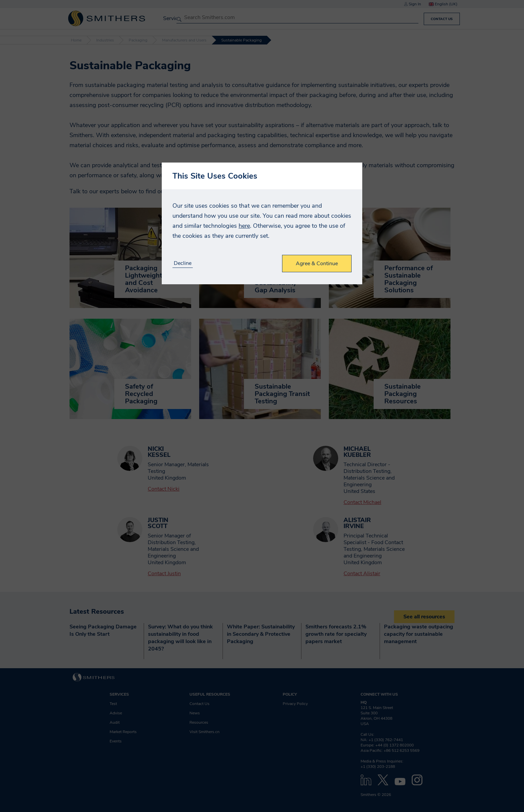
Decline (183, 263)
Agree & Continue (317, 264)
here (244, 226)
